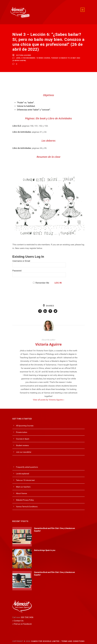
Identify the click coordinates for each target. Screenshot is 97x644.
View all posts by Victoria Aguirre (49, 396)
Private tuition (22, 429)
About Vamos (21, 490)
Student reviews (22, 442)
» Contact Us (18, 617)
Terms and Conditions (73, 638)
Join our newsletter (24, 449)
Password (17, 267)
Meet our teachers (23, 483)
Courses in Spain (23, 435)
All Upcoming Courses (25, 422)
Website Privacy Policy (25, 496)
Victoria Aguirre (24, 52)
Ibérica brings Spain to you (45, 547)
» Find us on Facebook (22, 620)
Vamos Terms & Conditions (27, 503)
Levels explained (23, 470)
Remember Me (42, 279)
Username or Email (21, 257)
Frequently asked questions (27, 464)
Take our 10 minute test (25, 477)
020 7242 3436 (27, 614)
